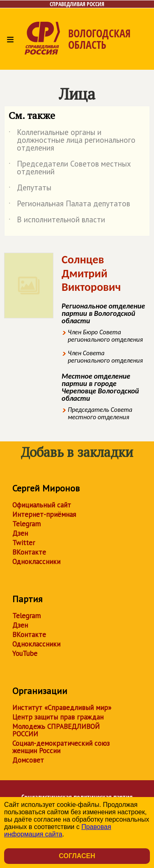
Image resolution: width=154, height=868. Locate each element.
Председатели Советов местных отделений (70, 168)
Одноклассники (36, 562)
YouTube (25, 653)
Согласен (77, 856)
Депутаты (30, 189)
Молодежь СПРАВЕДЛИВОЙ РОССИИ (56, 730)
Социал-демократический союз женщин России (61, 747)
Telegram (26, 524)
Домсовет (28, 760)
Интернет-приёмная (44, 514)
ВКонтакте (29, 552)
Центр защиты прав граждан (58, 717)
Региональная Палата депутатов (69, 205)
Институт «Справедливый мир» (62, 708)
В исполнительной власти (57, 221)
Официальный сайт (42, 505)
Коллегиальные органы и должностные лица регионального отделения (72, 140)
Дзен (20, 533)
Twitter (24, 543)
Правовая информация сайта (58, 830)
